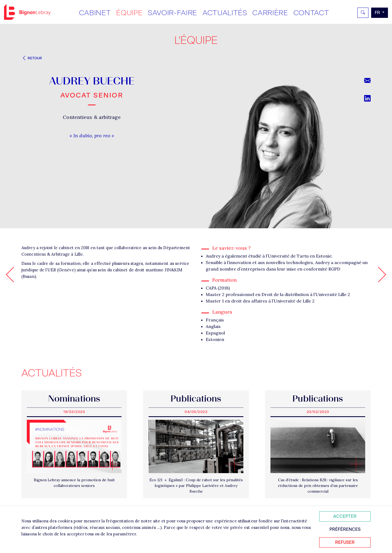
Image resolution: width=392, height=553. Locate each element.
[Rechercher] (363, 13)
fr (378, 13)
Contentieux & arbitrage (92, 117)
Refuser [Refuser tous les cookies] (345, 542)
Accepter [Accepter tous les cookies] (345, 516)
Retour (32, 58)
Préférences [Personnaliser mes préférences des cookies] (345, 529)
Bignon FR (27, 12)
